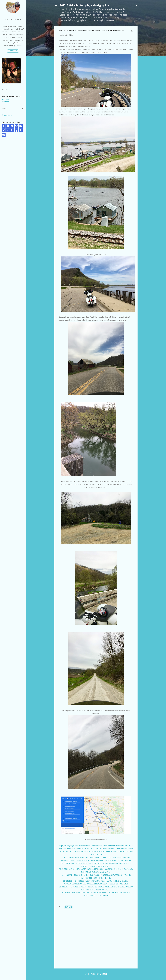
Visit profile (13, 51)
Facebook (5, 102)
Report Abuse (7, 115)
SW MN (68, 907)
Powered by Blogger (96, 974)
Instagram (6, 99)
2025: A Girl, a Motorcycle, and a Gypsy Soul (85, 6)
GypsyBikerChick (13, 20)
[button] (132, 31)
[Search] (136, 6)
